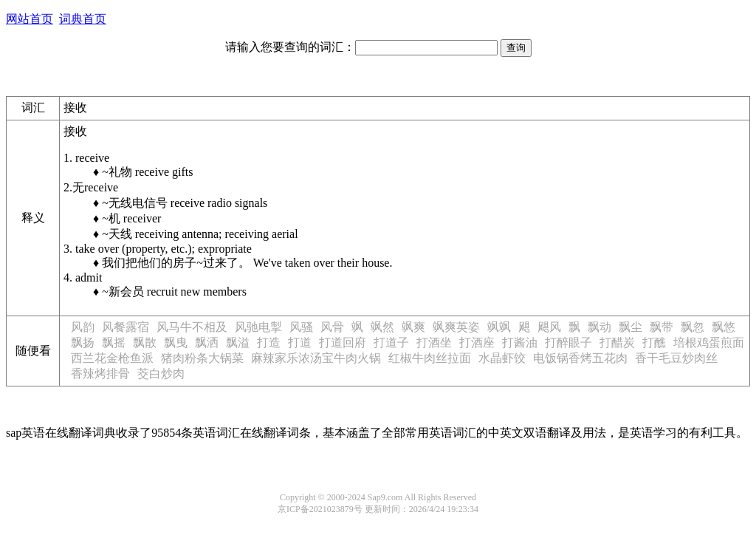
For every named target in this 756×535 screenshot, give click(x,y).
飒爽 (413, 327)
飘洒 (207, 343)
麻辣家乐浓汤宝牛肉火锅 (316, 358)
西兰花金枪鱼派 (112, 358)
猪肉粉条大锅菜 (202, 358)
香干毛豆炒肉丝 (676, 358)
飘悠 (724, 327)
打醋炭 (617, 343)
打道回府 (343, 343)
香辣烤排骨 (100, 374)
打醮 (654, 343)
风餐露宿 (126, 327)
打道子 (391, 343)
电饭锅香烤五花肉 (580, 358)
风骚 (301, 327)
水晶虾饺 (502, 358)
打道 (300, 343)
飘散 (145, 343)
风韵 (83, 327)
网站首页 (30, 19)
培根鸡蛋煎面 (709, 343)
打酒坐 (434, 343)
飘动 (599, 327)
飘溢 (238, 343)
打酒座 (477, 343)
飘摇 (114, 343)
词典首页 (83, 19)
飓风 (549, 327)
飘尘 (630, 327)
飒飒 (499, 327)
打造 (269, 343)
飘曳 (176, 343)
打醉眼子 (568, 343)
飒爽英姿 (456, 327)
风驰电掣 (258, 327)
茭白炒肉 (161, 374)
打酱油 (520, 343)
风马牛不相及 (192, 327)
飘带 (661, 327)
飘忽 (693, 327)
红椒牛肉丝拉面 (430, 358)
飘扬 (83, 343)
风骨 (332, 327)
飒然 (382, 327)
